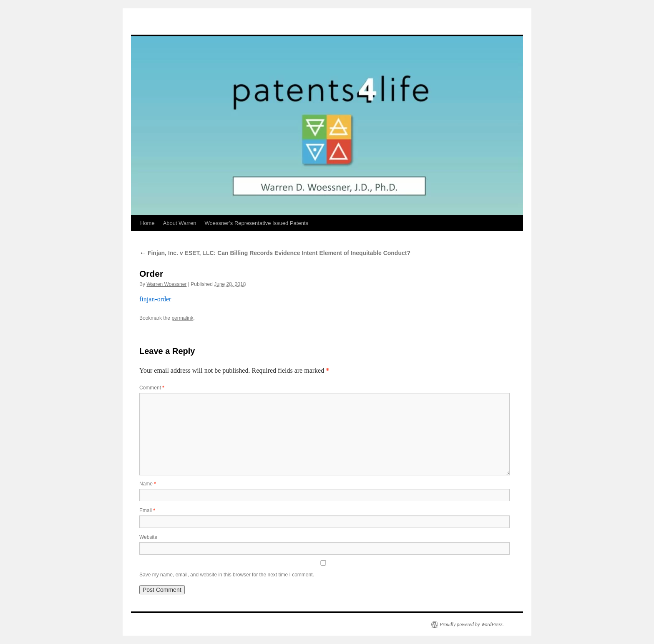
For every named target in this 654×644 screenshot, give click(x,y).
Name (148, 484)
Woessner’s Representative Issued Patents (256, 223)
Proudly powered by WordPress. (472, 624)
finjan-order (155, 299)
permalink (182, 318)
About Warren (180, 223)
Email (147, 510)
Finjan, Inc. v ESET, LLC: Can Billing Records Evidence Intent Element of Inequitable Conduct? (275, 253)
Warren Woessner (166, 284)
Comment (152, 388)
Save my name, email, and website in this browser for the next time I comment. (227, 575)
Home (147, 223)
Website (148, 537)
